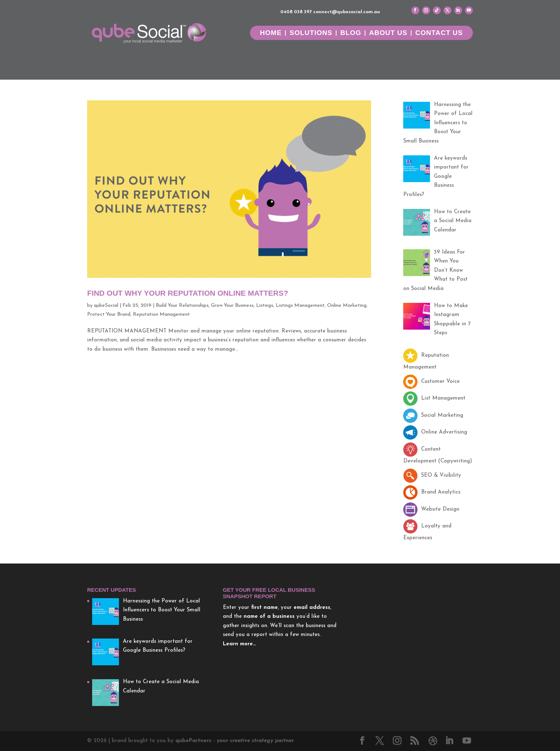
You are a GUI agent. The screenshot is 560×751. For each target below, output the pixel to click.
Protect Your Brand (109, 314)
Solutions (311, 33)
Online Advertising (435, 432)
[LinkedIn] (449, 742)
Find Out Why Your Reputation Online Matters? (188, 293)
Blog (351, 33)
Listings (265, 306)
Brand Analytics (432, 492)
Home (271, 33)
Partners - (235, 741)
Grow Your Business (232, 306)
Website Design (431, 509)
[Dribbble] (433, 741)
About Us (388, 33)
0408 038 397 (296, 12)
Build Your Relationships (182, 306)
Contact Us (439, 33)
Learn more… (239, 644)
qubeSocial (106, 306)
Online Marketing (347, 306)
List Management (434, 398)
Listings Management (300, 306)
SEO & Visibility (432, 475)
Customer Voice (431, 382)
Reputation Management (161, 314)
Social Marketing (433, 415)
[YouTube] (467, 742)
